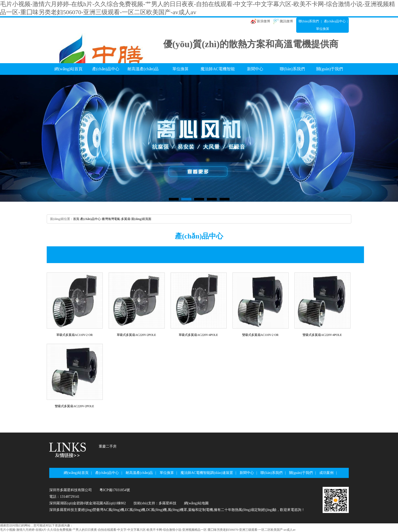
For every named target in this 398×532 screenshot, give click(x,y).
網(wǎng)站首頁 (68, 69)
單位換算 (180, 69)
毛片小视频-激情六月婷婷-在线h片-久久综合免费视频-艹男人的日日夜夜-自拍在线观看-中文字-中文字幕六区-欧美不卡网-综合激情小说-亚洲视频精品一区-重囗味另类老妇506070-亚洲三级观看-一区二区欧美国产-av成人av (148, 530)
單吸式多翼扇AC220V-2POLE (136, 335)
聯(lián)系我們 (309, 21)
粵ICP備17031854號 (115, 490)
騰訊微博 (286, 21)
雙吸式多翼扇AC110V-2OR (260, 335)
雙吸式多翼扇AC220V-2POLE (74, 406)
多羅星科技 (168, 503)
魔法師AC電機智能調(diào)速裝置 (218, 71)
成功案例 (326, 473)
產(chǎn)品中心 (335, 21)
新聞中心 (255, 69)
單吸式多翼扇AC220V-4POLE (198, 335)
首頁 (76, 219)
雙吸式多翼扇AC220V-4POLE (322, 335)
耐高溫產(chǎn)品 (143, 69)
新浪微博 (263, 21)
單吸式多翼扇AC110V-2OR (74, 335)
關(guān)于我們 (330, 69)
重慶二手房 (108, 446)
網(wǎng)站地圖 (196, 503)
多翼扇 (126, 219)
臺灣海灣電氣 (111, 219)
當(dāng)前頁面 (141, 219)
